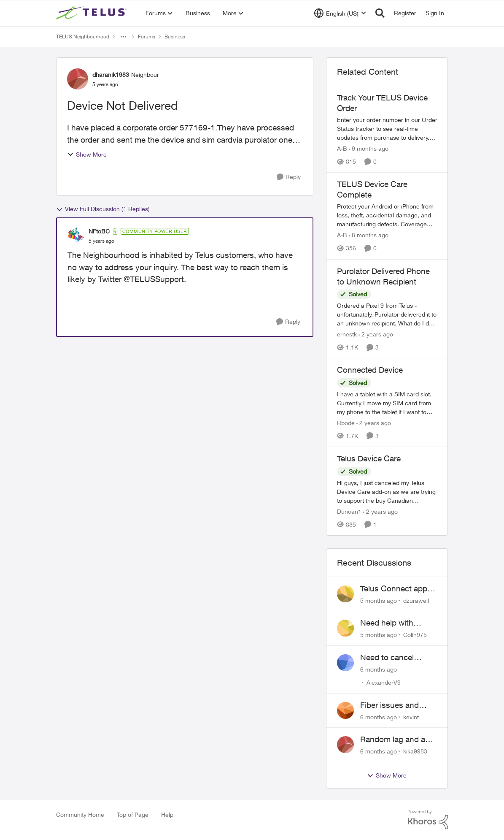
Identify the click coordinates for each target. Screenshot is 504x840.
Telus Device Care (369, 458)
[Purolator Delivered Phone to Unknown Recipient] (387, 314)
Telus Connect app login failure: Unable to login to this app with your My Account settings (395, 589)
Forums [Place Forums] (147, 37)
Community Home (80, 814)
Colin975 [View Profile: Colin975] (415, 635)
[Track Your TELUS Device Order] (387, 129)
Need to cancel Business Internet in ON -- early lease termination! (396, 658)
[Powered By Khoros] (428, 820)
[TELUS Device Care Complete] (387, 215)
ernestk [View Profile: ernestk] (347, 334)
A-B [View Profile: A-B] (342, 148)
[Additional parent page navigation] (124, 37)
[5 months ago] (379, 600)
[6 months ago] (379, 669)
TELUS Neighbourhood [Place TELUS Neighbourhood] (83, 37)
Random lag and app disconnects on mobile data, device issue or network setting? (397, 740)
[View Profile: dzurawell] (345, 594)
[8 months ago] (369, 235)
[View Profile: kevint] (345, 710)
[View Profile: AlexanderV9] (345, 663)
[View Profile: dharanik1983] (78, 79)
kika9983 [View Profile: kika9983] (415, 751)
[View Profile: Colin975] (345, 628)
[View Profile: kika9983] (345, 745)
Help (167, 814)
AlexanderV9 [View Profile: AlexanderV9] (384, 682)
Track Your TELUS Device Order (382, 103)
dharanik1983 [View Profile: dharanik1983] (111, 75)
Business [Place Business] (175, 37)
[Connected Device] (387, 403)
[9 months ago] (369, 148)
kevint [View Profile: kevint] (411, 717)
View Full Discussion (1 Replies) (103, 209)
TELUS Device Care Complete (372, 189)
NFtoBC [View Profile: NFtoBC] (99, 231)
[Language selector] (340, 13)
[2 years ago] (376, 334)
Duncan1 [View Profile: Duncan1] (349, 511)
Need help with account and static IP (398, 623)
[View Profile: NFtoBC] (76, 236)
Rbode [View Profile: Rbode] (346, 423)
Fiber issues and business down (389, 705)
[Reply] (289, 177)
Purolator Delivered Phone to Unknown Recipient (383, 276)
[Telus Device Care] (387, 492)
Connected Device (370, 370)
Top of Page (133, 814)
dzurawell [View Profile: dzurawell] (416, 600)
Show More (87, 154)
